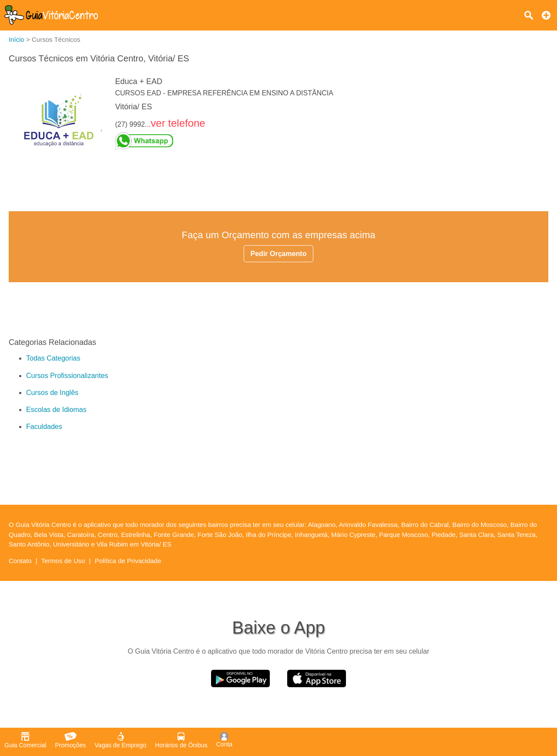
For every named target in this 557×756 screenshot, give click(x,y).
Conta (224, 740)
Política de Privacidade (128, 561)
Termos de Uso (63, 561)
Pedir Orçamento (279, 254)
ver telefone (178, 123)
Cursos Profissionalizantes (67, 376)
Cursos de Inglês (52, 393)
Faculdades (44, 427)
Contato (20, 561)
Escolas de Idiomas (56, 410)
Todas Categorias (53, 358)
